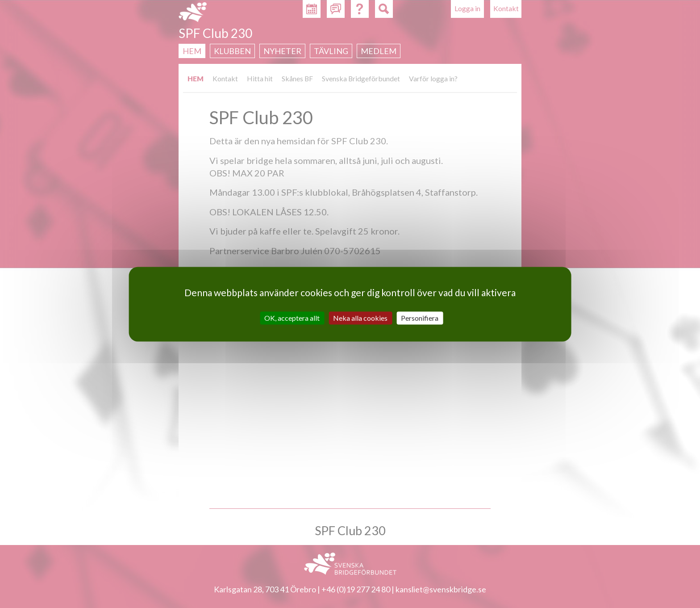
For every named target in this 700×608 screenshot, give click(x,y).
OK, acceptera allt (292, 318)
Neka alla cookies (360, 318)
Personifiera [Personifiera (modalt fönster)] (420, 318)
